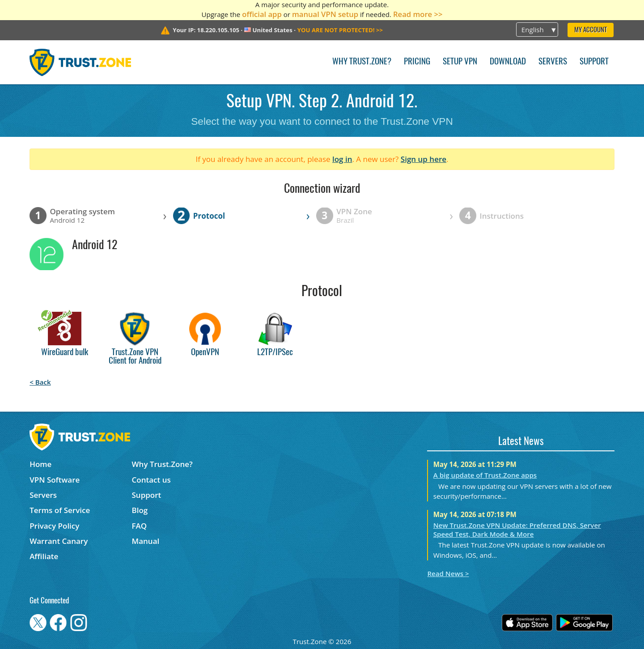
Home (40, 464)
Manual (146, 541)
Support (594, 62)
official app (262, 14)
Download (508, 62)
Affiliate (44, 556)
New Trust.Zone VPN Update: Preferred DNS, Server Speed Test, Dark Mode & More (517, 530)
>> (340, 30)
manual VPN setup (325, 14)
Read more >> (418, 14)
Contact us (151, 480)
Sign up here (424, 159)
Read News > (448, 573)
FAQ (140, 526)
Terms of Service (60, 510)
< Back (40, 382)
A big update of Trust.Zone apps (485, 475)
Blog (140, 510)
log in (342, 159)
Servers (553, 62)
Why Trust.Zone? (362, 62)
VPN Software (55, 480)
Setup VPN (460, 62)
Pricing (417, 62)
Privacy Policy (54, 526)
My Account (591, 30)
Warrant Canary (59, 541)
